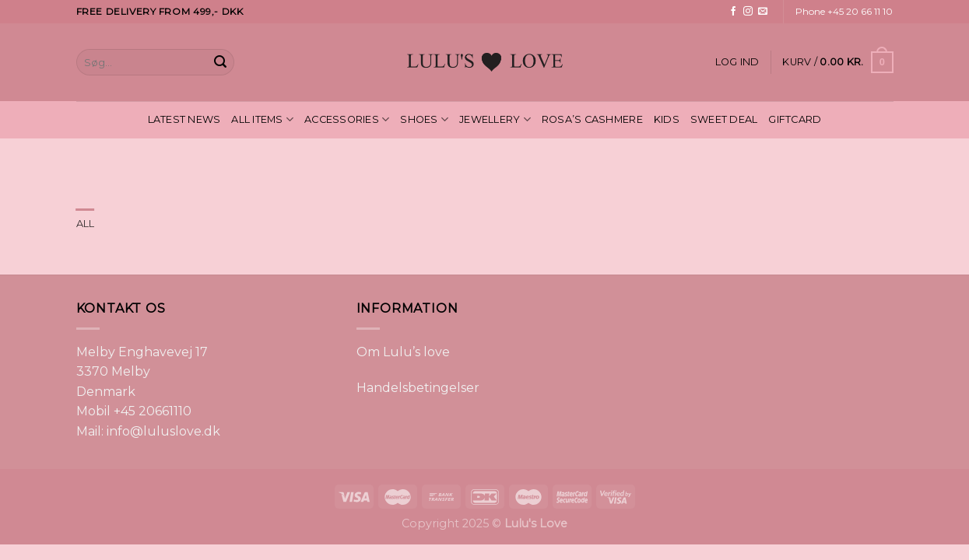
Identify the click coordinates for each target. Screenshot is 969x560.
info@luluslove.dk (163, 431)
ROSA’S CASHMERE (592, 119)
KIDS (667, 119)
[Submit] (220, 62)
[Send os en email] (763, 12)
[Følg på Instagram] (748, 12)
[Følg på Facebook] (733, 12)
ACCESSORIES (347, 119)
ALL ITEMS (262, 119)
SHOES (424, 119)
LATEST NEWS (184, 119)
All (86, 224)
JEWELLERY (495, 119)
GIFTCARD (795, 119)
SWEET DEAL (724, 119)
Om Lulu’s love (403, 352)
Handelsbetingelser (418, 388)
